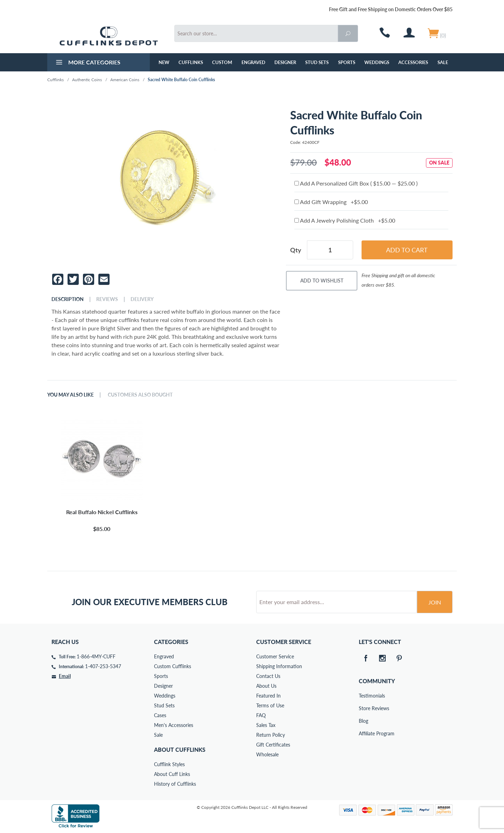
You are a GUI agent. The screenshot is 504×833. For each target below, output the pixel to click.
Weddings (377, 62)
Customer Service (275, 656)
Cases (160, 715)
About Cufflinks (180, 750)
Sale (443, 62)
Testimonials (364, 696)
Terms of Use (270, 705)
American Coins (125, 80)
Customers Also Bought (140, 395)
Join (435, 602)
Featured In (268, 696)
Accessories (413, 62)
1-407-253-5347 (103, 666)
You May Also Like (71, 395)
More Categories (87, 63)
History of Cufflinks (175, 784)
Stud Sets (317, 62)
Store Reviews (364, 708)
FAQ (261, 715)
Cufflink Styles (169, 764)
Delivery (142, 299)
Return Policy (271, 735)
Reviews (107, 299)
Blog (363, 721)
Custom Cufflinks (173, 666)
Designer (285, 62)
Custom (222, 62)
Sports (347, 62)
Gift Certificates (273, 745)
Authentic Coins (87, 80)
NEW (164, 62)
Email (65, 676)
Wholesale (267, 754)
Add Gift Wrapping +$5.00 (331, 202)
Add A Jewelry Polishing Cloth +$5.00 (345, 220)
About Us (266, 686)
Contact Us (268, 676)
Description (68, 299)
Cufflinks (191, 62)
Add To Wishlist (322, 281)
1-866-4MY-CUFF (96, 656)
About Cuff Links (172, 774)
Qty (296, 250)
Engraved (253, 62)
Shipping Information (279, 666)
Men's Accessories (174, 725)
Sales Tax (266, 725)
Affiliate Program (364, 733)
